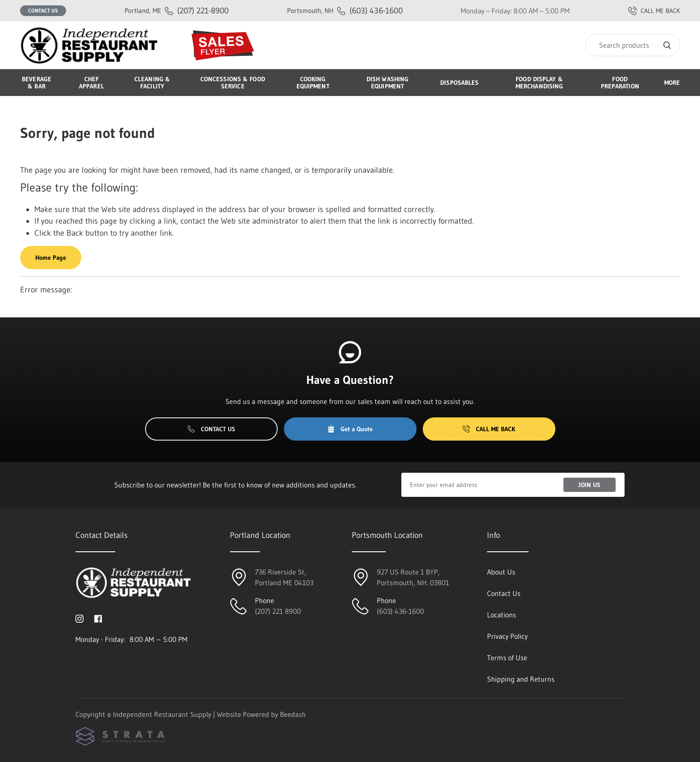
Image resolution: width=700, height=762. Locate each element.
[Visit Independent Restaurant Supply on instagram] (79, 618)
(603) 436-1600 (345, 10)
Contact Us (43, 10)
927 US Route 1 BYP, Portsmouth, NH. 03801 (413, 577)
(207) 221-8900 (177, 10)
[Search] (633, 45)
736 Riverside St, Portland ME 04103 (284, 577)
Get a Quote (350, 429)
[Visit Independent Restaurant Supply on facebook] (98, 618)
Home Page (51, 258)
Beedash (293, 714)
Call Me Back (489, 429)
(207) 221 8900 (278, 611)
